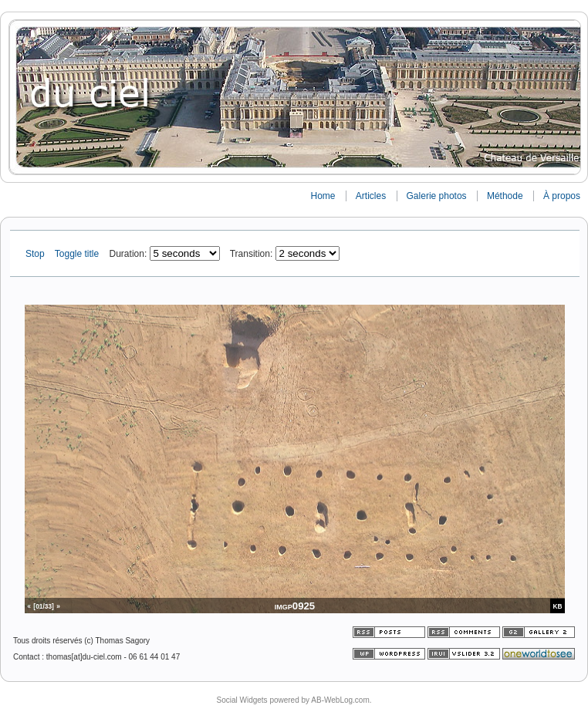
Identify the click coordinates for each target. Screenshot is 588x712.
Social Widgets (242, 700)
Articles (371, 196)
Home (323, 196)
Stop (36, 254)
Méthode (505, 196)
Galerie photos (437, 196)
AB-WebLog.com (340, 700)
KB (558, 606)
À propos (562, 196)
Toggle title (78, 254)
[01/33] (44, 606)
